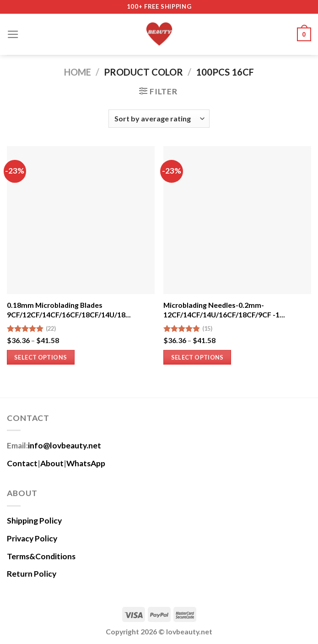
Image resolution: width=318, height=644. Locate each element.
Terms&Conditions (41, 556)
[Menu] (13, 34)
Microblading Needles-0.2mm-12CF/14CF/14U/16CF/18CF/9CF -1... (224, 310)
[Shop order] (159, 119)
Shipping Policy (34, 521)
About (52, 463)
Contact (22, 463)
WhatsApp (86, 463)
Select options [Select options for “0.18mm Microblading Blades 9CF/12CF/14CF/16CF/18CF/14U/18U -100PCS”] (40, 357)
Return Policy (32, 574)
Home (78, 72)
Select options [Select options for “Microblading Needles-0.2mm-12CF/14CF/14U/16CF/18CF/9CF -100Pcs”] (197, 357)
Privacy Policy (32, 538)
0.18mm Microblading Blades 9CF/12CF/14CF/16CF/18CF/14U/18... (69, 310)
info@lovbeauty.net (65, 445)
